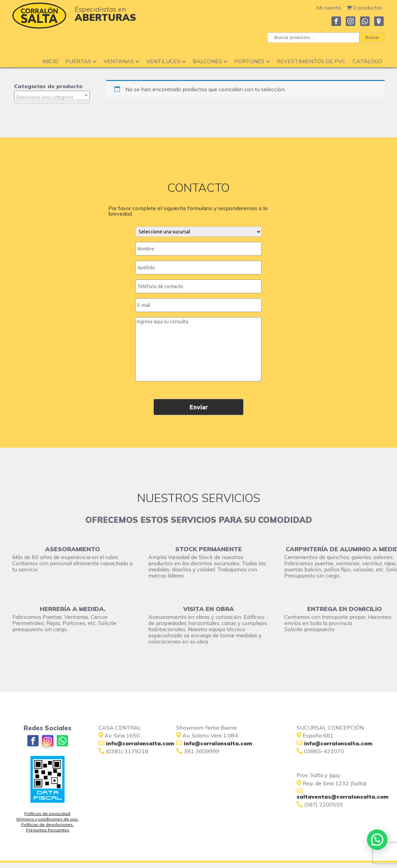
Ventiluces (166, 61)
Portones (252, 61)
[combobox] (52, 95)
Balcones (210, 61)
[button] (377, 840)
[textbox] (52, 97)
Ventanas (121, 61)
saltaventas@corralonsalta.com (343, 797)
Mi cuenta (329, 8)
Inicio (50, 61)
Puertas (81, 61)
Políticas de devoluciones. (47, 824)
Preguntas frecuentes (48, 830)
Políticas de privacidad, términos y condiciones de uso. (47, 816)
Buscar (372, 37)
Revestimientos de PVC (311, 61)
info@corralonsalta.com (218, 743)
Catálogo (367, 61)
